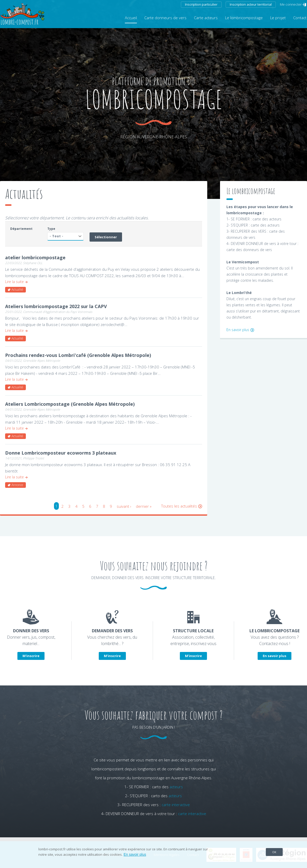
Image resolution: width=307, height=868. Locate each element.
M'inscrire (31, 656)
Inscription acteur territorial (251, 4)
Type (51, 229)
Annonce (17, 485)
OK (274, 852)
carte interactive (176, 805)
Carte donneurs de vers (165, 18)
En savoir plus (238, 330)
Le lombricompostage (244, 18)
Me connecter (291, 4)
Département (21, 229)
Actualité (17, 290)
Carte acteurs (206, 18)
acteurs (176, 787)
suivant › (124, 506)
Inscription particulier (201, 4)
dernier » (144, 506)
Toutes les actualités (179, 506)
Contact (300, 18)
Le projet (278, 18)
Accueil (131, 18)
